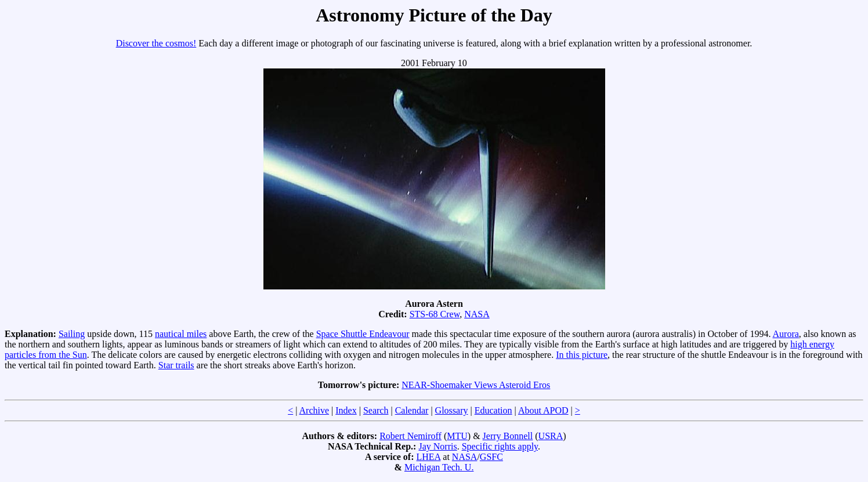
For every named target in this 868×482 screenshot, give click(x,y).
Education (493, 410)
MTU (457, 436)
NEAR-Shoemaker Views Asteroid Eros (476, 385)
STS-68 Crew (435, 314)
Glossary (452, 410)
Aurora (786, 334)
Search (376, 410)
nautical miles (181, 334)
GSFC (491, 457)
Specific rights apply (500, 446)
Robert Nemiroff (411, 436)
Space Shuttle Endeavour (363, 334)
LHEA (429, 457)
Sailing (72, 334)
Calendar (412, 410)
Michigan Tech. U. (439, 467)
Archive (314, 410)
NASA (477, 314)
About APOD (543, 410)
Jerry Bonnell (508, 436)
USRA (551, 436)
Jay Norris (437, 446)
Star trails (176, 365)
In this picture (582, 355)
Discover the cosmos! (156, 43)
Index (346, 410)
